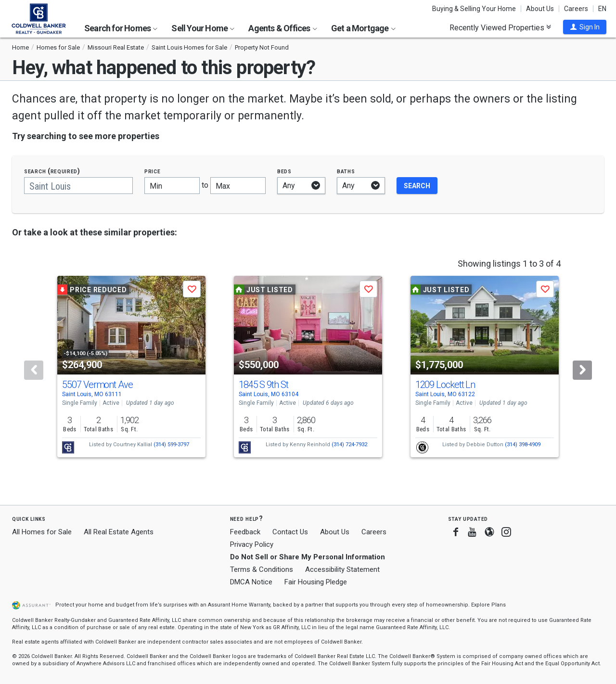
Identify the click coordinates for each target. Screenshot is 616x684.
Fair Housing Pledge (316, 582)
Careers (576, 9)
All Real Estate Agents (119, 532)
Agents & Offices (282, 28)
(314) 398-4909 (523, 445)
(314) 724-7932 (349, 445)
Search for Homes (121, 28)
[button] (585, 27)
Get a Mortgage (363, 28)
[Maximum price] (238, 186)
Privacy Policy (252, 544)
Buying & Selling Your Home (474, 9)
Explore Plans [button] (488, 605)
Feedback (245, 532)
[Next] (582, 370)
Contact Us (290, 532)
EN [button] (602, 9)
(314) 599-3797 (171, 445)
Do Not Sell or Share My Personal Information (308, 557)
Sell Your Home (203, 28)
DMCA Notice (251, 582)
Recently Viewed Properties (500, 27)
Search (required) (52, 171)
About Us (540, 9)
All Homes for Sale (42, 532)
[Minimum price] (172, 186)
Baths (346, 171)
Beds (284, 171)
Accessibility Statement (342, 569)
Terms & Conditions (262, 569)
